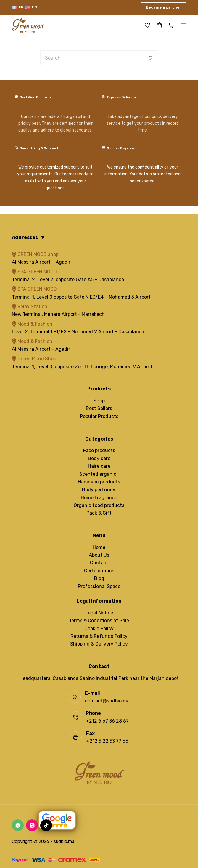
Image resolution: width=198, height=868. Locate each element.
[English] (31, 7)
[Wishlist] (147, 25)
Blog (99, 578)
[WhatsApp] (18, 825)
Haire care (99, 466)
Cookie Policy (99, 628)
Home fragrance (99, 498)
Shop (99, 401)
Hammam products (99, 482)
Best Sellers (99, 408)
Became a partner (164, 7)
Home (99, 547)
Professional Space (99, 586)
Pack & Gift (99, 513)
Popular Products (99, 416)
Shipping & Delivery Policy (99, 644)
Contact (99, 563)
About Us (99, 555)
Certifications (99, 571)
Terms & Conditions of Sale (99, 620)
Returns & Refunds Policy (99, 636)
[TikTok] (46, 825)
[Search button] (151, 58)
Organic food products (99, 505)
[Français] (18, 7)
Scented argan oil (99, 474)
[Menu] (183, 25)
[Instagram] (32, 825)
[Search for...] (92, 58)
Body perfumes (99, 490)
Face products (99, 450)
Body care (99, 458)
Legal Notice (99, 613)
